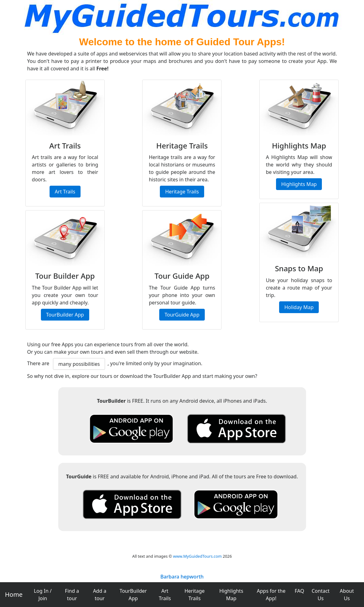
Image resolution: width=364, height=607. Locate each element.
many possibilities (79, 364)
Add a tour (100, 595)
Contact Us (321, 595)
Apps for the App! (271, 595)
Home (14, 594)
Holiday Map (299, 307)
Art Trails (165, 595)
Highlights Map (231, 595)
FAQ (299, 591)
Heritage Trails (194, 595)
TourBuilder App (133, 595)
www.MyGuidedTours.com (197, 556)
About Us (347, 595)
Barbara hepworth (182, 577)
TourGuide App (182, 315)
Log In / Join (43, 595)
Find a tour (72, 595)
